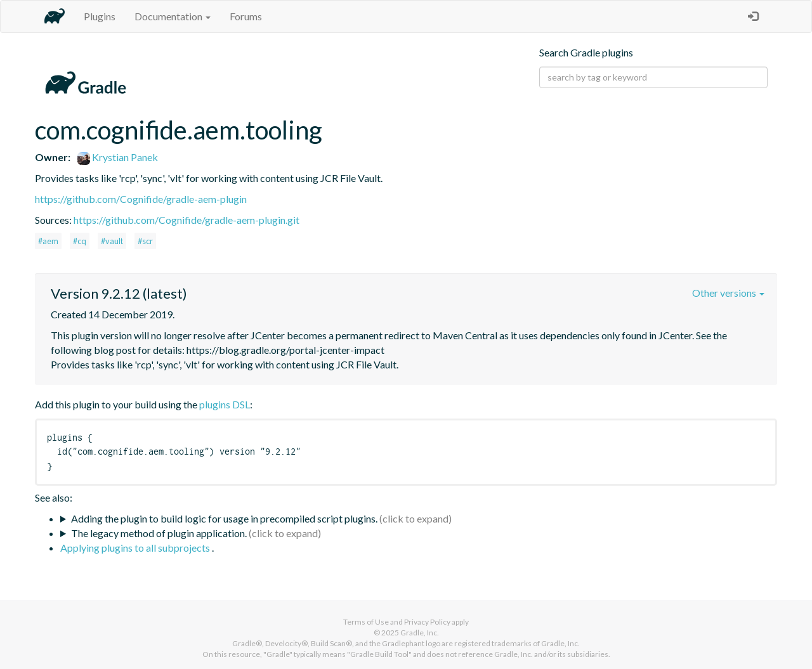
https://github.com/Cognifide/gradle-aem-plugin (141, 199)
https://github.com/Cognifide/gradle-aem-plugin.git (187, 220)
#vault (112, 241)
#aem (48, 241)
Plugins (100, 16)
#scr (145, 241)
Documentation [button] (173, 16)
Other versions (728, 293)
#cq (80, 241)
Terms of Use (366, 622)
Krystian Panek (118, 157)
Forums (246, 16)
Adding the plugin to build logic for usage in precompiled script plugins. (224, 518)
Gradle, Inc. (420, 633)
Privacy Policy (427, 622)
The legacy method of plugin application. (159, 533)
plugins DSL (225, 404)
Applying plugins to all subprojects (136, 548)
